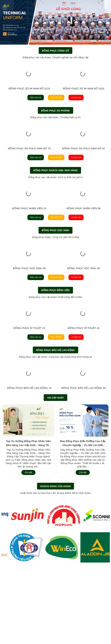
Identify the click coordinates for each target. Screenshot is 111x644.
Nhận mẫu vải (24, 110)
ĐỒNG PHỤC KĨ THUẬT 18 (84, 392)
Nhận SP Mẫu (56, 110)
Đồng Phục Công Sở (55, 51)
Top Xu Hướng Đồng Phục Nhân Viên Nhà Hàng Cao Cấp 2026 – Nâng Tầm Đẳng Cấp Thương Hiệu (28, 522)
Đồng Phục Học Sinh (55, 269)
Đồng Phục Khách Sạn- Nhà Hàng (55, 196)
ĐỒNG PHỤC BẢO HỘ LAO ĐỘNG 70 (29, 464)
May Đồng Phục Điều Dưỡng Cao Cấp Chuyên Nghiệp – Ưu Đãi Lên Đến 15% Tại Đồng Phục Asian (83, 522)
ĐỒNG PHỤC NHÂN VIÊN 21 (29, 246)
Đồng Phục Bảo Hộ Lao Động (55, 415)
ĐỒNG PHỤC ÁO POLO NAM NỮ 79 (87, 173)
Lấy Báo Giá (88, 110)
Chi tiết (28, 549)
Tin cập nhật (55, 474)
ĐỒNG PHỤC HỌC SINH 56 (84, 319)
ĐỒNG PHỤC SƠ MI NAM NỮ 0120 (84, 100)
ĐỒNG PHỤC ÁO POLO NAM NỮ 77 (33, 173)
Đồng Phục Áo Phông (55, 123)
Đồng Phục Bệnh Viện (55, 342)
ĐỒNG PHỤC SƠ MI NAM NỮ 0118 (29, 100)
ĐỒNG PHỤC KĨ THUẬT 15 (29, 392)
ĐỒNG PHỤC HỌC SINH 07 (29, 319)
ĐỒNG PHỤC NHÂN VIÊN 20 (84, 246)
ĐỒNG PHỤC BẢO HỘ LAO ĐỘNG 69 (84, 464)
